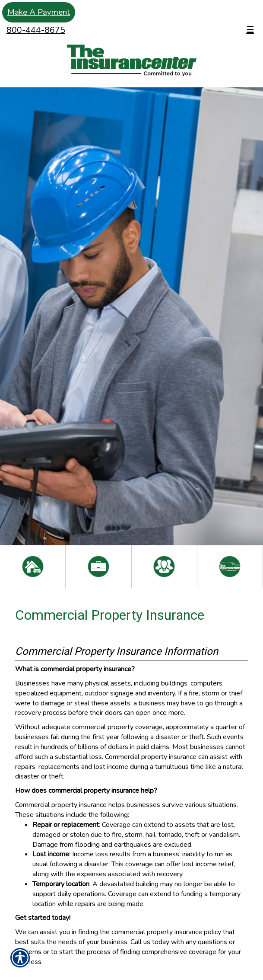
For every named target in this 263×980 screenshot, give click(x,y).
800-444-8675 (36, 30)
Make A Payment (39, 12)
